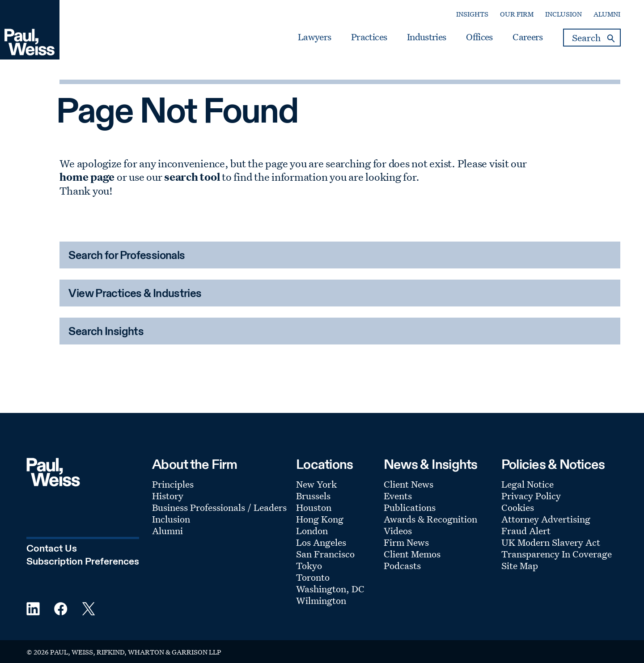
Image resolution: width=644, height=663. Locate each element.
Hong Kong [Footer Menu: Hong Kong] (320, 519)
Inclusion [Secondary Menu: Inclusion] (563, 14)
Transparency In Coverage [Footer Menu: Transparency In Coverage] (557, 554)
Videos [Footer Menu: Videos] (398, 531)
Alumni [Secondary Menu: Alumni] (607, 14)
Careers (527, 37)
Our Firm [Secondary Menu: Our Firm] (517, 14)
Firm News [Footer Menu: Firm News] (406, 542)
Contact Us (52, 549)
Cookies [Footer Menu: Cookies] (518, 507)
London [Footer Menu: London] (312, 531)
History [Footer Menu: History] (168, 496)
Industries (426, 37)
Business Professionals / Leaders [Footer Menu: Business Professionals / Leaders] (219, 507)
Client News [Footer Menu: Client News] (409, 484)
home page (87, 177)
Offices (479, 37)
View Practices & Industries (135, 294)
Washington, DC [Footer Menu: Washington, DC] (330, 589)
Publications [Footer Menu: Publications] (410, 507)
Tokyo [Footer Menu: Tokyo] (309, 565)
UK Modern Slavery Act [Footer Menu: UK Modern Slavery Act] (551, 542)
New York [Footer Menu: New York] (316, 484)
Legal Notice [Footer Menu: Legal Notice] (527, 484)
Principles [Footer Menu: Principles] (173, 484)
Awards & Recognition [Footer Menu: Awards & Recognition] (430, 519)
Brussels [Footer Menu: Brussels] (313, 496)
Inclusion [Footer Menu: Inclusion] (171, 519)
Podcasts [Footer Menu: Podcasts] (402, 565)
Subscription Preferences (83, 562)
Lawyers (314, 37)
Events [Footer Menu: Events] (398, 496)
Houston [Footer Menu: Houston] (314, 507)
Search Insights (106, 332)
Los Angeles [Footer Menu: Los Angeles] (321, 542)
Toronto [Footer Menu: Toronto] (313, 577)
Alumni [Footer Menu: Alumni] (167, 531)
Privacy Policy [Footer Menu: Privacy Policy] (531, 496)
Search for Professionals (127, 256)
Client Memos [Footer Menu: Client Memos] (412, 554)
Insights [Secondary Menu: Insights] (472, 14)
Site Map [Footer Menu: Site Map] (520, 565)
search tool (192, 177)
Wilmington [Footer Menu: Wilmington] (321, 600)
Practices (369, 37)
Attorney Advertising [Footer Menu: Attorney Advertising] (546, 519)
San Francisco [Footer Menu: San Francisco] (325, 554)
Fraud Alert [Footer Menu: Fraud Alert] (526, 531)
